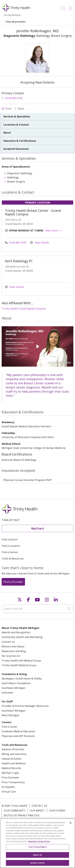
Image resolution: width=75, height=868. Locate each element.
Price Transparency (13, 782)
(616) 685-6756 (12, 98)
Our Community (15, 810)
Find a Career (10, 727)
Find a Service (10, 552)
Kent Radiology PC (19, 261)
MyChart (38, 528)
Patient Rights (58, 820)
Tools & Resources (13, 558)
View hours (53, 230)
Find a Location (11, 546)
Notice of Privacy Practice (22, 815)
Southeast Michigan (13, 688)
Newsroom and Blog (14, 651)
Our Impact (37, 810)
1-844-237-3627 (10, 520)
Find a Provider (13, 582)
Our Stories (57, 810)
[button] (71, 7)
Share (19, 109)
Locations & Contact (16, 125)
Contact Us (8, 642)
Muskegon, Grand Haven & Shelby (22, 678)
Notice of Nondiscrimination (24, 820)
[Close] (71, 825)
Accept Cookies (37, 865)
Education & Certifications (20, 141)
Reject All (37, 857)
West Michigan (10, 715)
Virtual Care (9, 792)
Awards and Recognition (16, 632)
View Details (40, 242)
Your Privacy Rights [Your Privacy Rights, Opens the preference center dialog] (37, 849)
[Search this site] (37, 609)
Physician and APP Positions (18, 736)
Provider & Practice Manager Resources (25, 706)
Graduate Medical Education (18, 731)
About (7, 133)
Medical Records (11, 768)
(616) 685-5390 (16, 242)
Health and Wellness (14, 763)
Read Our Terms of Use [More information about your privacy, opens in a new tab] (39, 843)
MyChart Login (10, 773)
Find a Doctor (10, 539)
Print (7, 109)
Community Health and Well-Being (22, 637)
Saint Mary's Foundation (16, 683)
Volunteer (8, 693)
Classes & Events (12, 759)
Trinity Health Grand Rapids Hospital (24, 309)
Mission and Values (13, 646)
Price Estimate (10, 777)
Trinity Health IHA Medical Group (21, 661)
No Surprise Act (11, 656)
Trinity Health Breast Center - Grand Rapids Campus (33, 212)
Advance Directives (13, 749)
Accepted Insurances (16, 149)
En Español (8, 787)
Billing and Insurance (14, 754)
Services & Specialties (17, 116)
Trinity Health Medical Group (19, 665)
